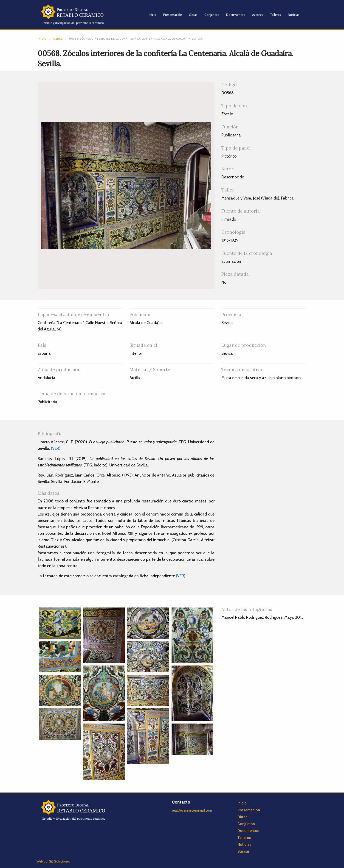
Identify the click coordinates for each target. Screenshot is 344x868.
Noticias (294, 15)
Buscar (243, 851)
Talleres (276, 15)
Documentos (236, 15)
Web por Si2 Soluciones (53, 861)
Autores (258, 15)
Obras (193, 15)
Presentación (173, 15)
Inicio (153, 15)
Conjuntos (212, 15)
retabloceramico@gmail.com (192, 810)
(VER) (56, 448)
